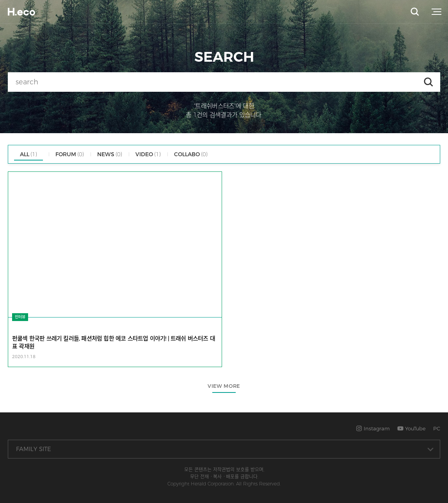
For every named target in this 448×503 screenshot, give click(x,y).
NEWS (110, 154)
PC (437, 428)
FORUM (70, 154)
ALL (28, 154)
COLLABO (191, 154)
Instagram (373, 428)
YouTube (412, 428)
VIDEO (148, 154)
